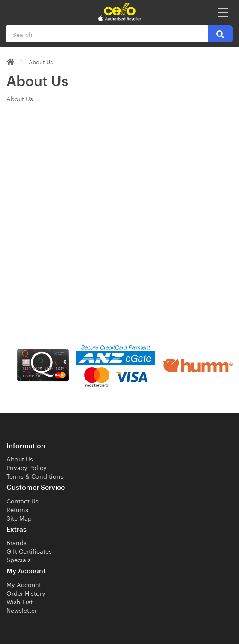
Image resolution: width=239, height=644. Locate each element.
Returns (17, 509)
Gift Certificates (29, 551)
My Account (24, 584)
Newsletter (22, 610)
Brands (17, 542)
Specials (19, 559)
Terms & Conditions (35, 476)
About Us (41, 61)
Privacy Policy (27, 467)
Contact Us (23, 500)
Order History (26, 593)
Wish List (20, 601)
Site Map (19, 518)
